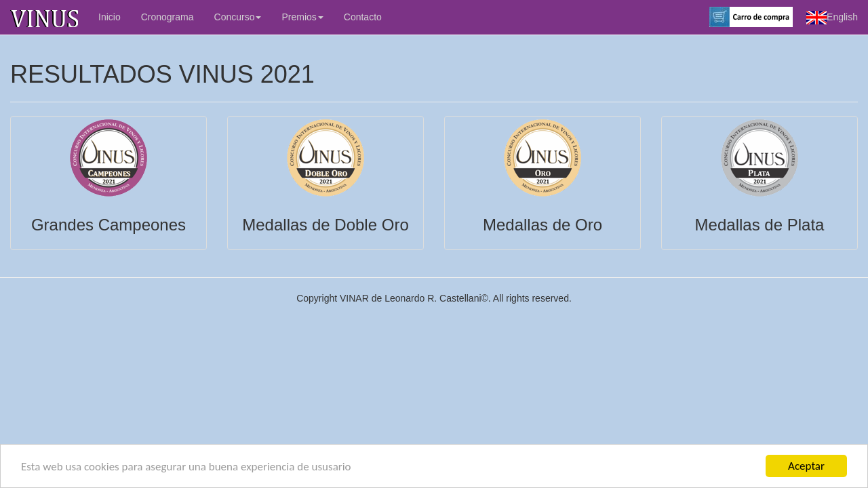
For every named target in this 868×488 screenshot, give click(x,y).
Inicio (110, 17)
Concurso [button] (238, 17)
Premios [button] (302, 17)
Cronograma (167, 17)
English (832, 18)
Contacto (363, 17)
